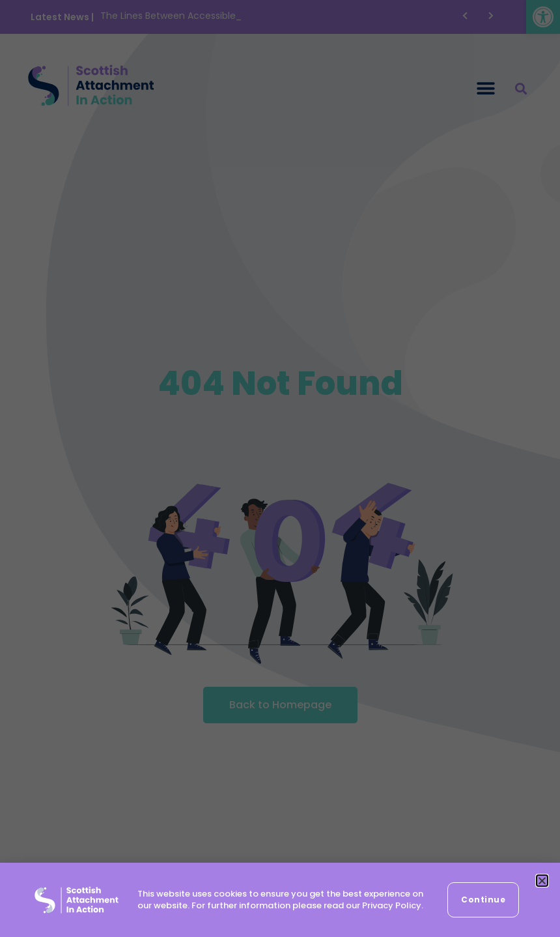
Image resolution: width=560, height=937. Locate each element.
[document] (280, 468)
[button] (542, 881)
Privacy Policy (392, 905)
